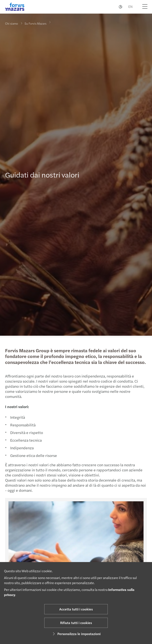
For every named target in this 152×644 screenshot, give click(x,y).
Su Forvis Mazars (35, 21)
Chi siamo (12, 23)
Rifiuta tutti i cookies (76, 623)
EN (130, 6)
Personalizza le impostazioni (76, 634)
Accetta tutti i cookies (76, 609)
